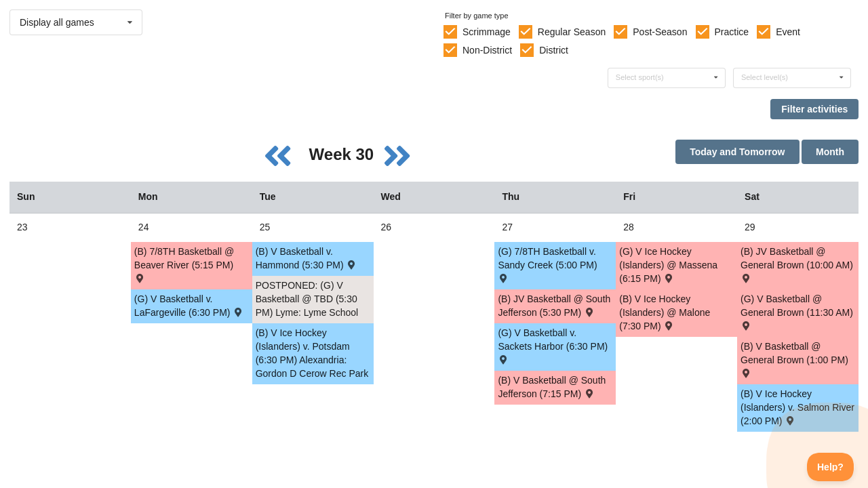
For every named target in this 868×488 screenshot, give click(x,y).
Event (788, 32)
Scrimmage (487, 32)
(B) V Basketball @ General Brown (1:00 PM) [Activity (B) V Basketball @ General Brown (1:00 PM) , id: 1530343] (794, 359)
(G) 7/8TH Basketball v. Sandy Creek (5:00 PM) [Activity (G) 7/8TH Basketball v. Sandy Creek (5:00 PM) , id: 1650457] (547, 264)
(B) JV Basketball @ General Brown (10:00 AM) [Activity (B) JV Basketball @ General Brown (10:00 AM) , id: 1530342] (797, 264)
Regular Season (572, 32)
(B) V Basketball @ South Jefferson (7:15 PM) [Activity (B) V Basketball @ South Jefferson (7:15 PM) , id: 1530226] (552, 387)
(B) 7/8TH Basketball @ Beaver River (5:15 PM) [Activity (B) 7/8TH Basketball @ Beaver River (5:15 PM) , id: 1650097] (184, 264)
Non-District (487, 50)
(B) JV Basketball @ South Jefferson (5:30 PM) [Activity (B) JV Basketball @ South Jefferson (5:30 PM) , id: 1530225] (554, 306)
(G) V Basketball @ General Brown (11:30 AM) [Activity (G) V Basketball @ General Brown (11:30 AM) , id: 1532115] (797, 311)
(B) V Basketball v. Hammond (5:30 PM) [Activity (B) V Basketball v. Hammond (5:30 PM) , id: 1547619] (307, 258)
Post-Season (660, 32)
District (554, 50)
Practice (732, 32)
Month (830, 152)
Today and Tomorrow (737, 152)
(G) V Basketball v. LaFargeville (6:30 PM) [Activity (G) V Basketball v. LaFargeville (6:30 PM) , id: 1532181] (189, 306)
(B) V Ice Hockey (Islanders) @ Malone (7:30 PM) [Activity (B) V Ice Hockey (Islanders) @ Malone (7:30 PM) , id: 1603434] (665, 312)
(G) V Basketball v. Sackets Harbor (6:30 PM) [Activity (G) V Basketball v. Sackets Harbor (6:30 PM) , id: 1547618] (553, 345)
